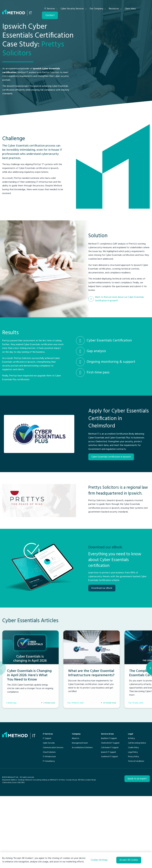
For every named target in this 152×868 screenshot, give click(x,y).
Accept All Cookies (129, 860)
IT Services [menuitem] (50, 9)
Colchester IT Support (110, 815)
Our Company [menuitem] (96, 9)
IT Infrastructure (49, 824)
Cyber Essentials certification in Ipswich (111, 490)
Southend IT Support (109, 824)
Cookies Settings (99, 860)
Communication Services (53, 815)
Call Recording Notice (137, 810)
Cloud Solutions (49, 819)
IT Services (48, 801)
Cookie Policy (133, 815)
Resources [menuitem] (114, 9)
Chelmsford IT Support (110, 810)
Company (76, 801)
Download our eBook (102, 644)
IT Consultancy (49, 828)
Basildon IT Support (109, 806)
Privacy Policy (133, 824)
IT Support (47, 806)
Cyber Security (49, 810)
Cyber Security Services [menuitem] (72, 9)
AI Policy (131, 806)
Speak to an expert (137, 846)
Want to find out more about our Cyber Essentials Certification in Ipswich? (119, 310)
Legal (131, 801)
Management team (80, 810)
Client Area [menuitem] (130, 9)
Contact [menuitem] (50, 15)
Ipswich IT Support (109, 819)
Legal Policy (133, 819)
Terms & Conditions (136, 828)
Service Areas (107, 801)
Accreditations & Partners (82, 815)
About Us (75, 806)
